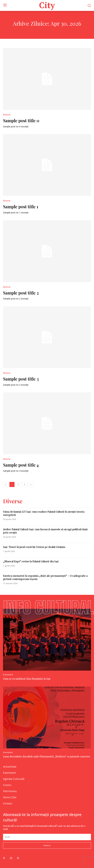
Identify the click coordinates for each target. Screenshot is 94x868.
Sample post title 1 (21, 207)
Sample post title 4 (21, 465)
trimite (47, 846)
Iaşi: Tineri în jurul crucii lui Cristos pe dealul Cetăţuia (34, 547)
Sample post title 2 (21, 293)
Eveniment (8, 675)
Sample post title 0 (21, 120)
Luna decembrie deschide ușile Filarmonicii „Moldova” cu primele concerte (47, 757)
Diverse (7, 115)
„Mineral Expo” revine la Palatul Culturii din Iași (31, 561)
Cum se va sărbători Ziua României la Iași (27, 679)
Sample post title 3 (21, 379)
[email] (47, 837)
